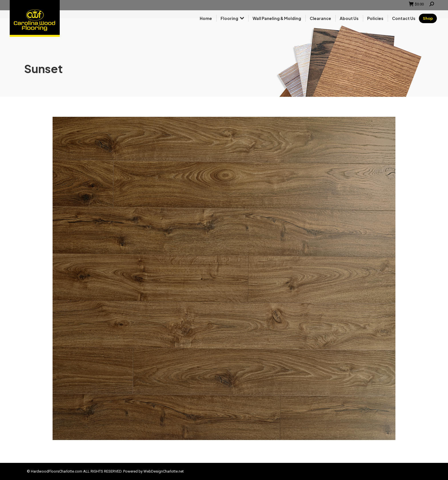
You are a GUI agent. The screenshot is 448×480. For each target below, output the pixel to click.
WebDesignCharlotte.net (164, 471)
